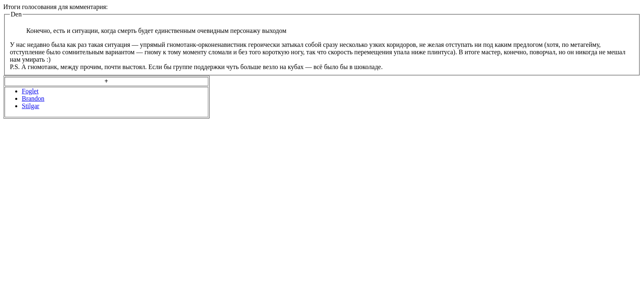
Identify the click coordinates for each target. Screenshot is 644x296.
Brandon (33, 98)
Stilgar (31, 106)
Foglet (30, 91)
